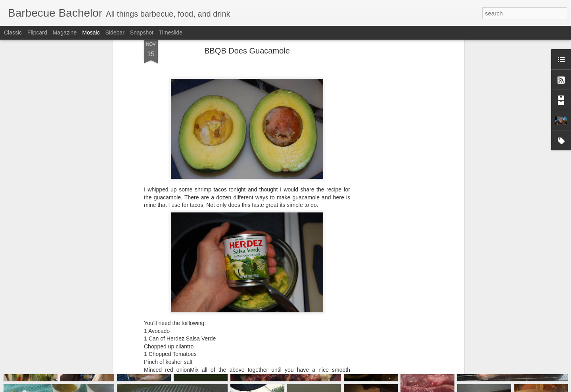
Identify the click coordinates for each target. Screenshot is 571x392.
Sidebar (115, 33)
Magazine (65, 33)
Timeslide (171, 33)
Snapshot (142, 33)
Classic (13, 33)
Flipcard (37, 33)
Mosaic (91, 33)
